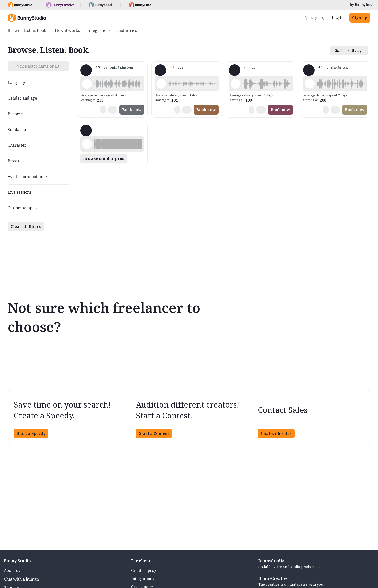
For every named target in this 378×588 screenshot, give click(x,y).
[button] (118, 84)
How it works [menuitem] (67, 30)
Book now (132, 110)
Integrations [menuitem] (99, 30)
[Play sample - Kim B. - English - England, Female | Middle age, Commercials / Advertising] (87, 84)
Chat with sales (276, 433)
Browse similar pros (104, 158)
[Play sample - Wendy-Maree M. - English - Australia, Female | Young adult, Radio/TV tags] (161, 84)
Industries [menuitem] (128, 30)
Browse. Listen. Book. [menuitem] (27, 30)
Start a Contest (154, 433)
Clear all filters (26, 226)
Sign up (360, 18)
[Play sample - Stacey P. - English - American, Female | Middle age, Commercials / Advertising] (310, 84)
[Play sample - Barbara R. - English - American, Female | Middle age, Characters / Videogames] (236, 84)
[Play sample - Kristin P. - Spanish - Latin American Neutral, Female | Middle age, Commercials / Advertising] (87, 144)
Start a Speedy (31, 433)
